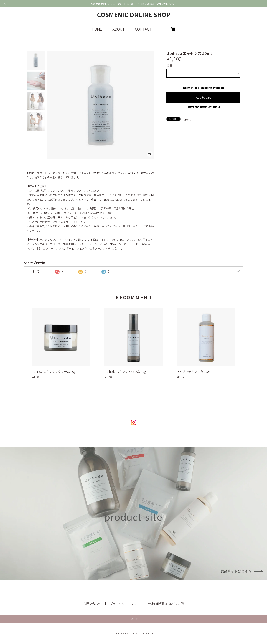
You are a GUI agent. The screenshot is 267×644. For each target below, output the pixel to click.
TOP (134, 619)
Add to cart (203, 97)
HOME (97, 29)
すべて (36, 271)
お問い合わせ (92, 604)
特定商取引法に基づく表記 (166, 604)
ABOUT (119, 29)
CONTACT (143, 29)
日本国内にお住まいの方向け (203, 107)
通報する (188, 120)
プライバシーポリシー (125, 604)
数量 (169, 65)
